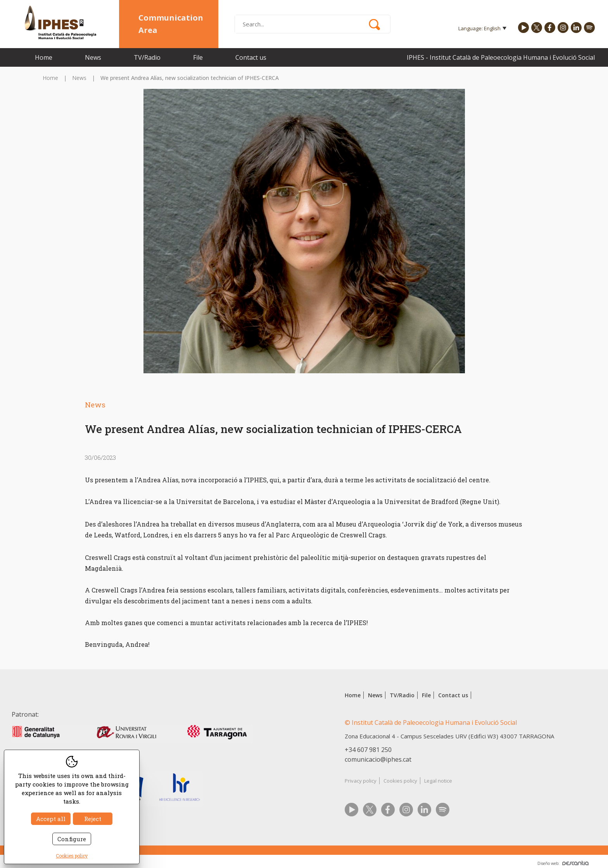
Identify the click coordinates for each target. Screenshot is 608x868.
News (93, 57)
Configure (72, 839)
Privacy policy (361, 781)
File (198, 57)
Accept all (51, 819)
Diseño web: (563, 863)
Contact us (251, 57)
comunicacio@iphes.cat (378, 759)
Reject (93, 819)
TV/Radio (147, 57)
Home (44, 57)
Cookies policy (400, 781)
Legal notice (438, 781)
